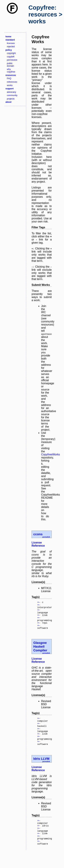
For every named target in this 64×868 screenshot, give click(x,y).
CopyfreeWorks (51, 454)
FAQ (9, 78)
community (12, 95)
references (12, 82)
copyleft (11, 57)
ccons (38, 534)
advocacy (11, 92)
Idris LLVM (41, 770)
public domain (10, 65)
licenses (11, 43)
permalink (46, 537)
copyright (11, 53)
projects (11, 99)
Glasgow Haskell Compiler (40, 652)
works (10, 85)
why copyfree (11, 70)
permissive (12, 60)
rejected (11, 46)
